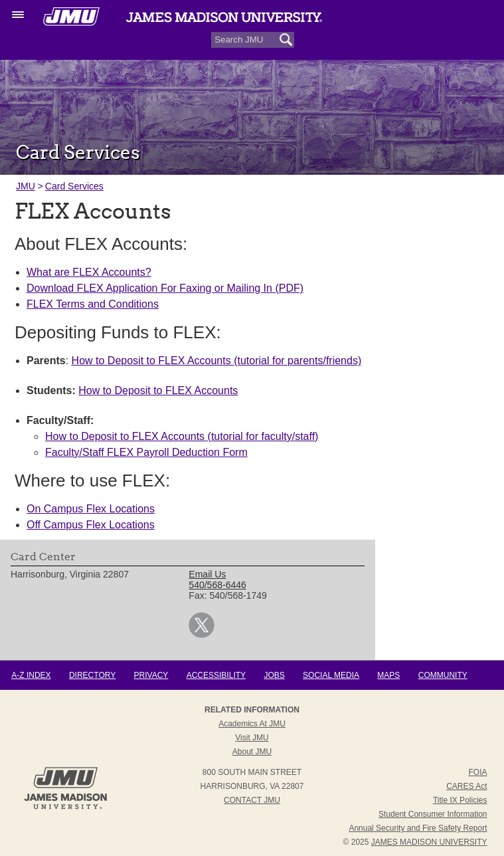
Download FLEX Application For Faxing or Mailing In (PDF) (165, 288)
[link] (202, 635)
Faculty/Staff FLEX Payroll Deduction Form (146, 452)
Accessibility (216, 675)
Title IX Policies (460, 800)
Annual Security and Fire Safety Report (418, 828)
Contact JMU (252, 800)
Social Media (331, 675)
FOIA (477, 772)
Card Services (74, 186)
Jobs (274, 675)
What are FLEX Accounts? (89, 272)
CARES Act (466, 786)
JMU (26, 186)
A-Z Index (31, 675)
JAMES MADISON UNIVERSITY (429, 842)
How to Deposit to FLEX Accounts (158, 390)
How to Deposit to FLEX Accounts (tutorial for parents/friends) (217, 361)
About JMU (252, 752)
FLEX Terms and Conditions (93, 304)
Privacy (151, 675)
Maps (388, 675)
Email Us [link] (207, 574)
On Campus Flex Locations (91, 509)
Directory (92, 675)
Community (443, 675)
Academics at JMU (252, 724)
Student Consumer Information (433, 814)
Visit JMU (252, 738)
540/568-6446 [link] (217, 585)
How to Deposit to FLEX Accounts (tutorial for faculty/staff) (182, 436)
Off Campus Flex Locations (91, 525)
